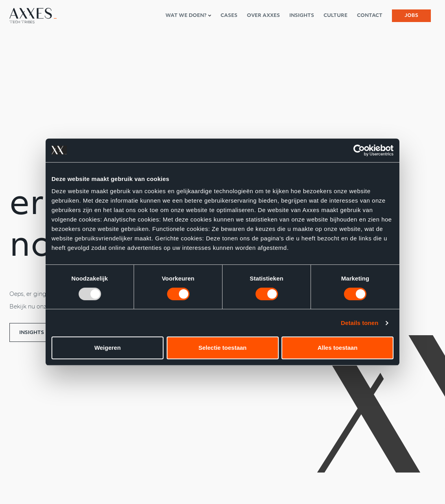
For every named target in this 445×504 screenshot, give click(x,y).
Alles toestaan (338, 348)
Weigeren (108, 348)
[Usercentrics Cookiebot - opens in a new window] (359, 150)
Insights (32, 333)
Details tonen (359, 323)
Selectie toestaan (223, 348)
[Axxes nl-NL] (33, 16)
